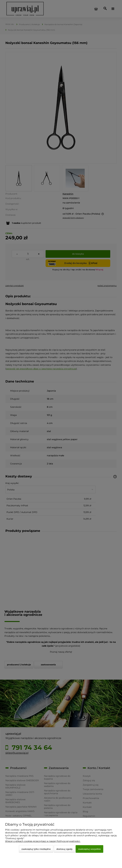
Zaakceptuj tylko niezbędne (36, 849)
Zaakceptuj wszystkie (89, 849)
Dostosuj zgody (64, 849)
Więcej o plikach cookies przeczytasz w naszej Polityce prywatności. (43, 841)
